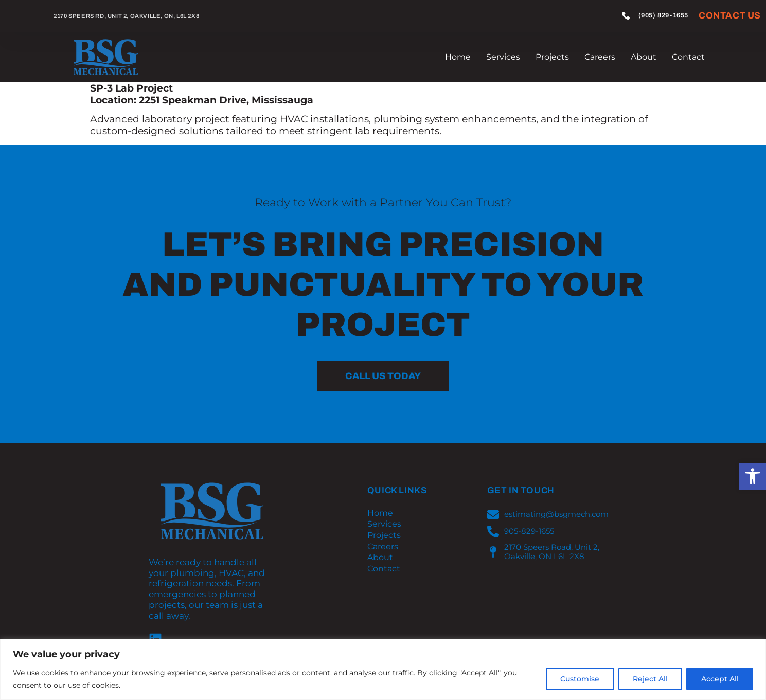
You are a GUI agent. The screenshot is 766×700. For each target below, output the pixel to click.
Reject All (649, 679)
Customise (578, 679)
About (644, 57)
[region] (383, 669)
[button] (753, 476)
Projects (552, 57)
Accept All (719, 679)
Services (503, 57)
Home (458, 57)
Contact (688, 57)
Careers (600, 57)
